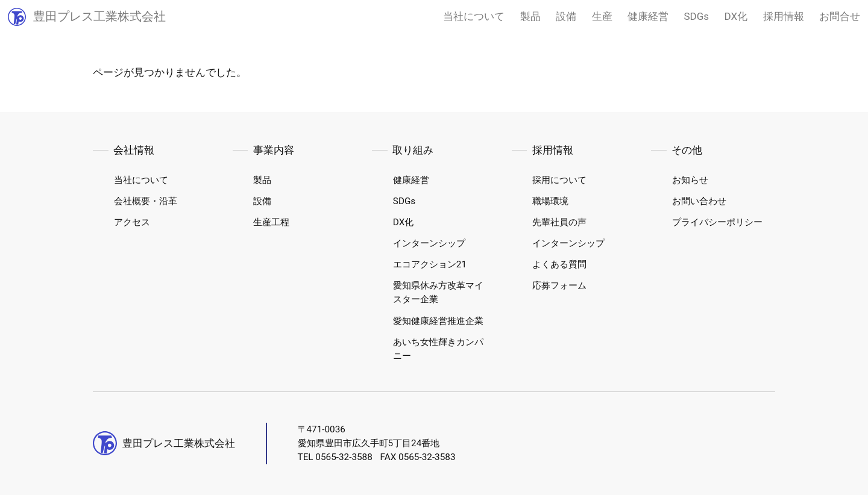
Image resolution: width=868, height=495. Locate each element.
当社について (474, 16)
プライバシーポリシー (717, 222)
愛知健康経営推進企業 (438, 321)
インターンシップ (429, 243)
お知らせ (690, 180)
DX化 (736, 16)
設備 (566, 16)
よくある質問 (559, 264)
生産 (602, 16)
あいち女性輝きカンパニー (438, 349)
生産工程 (271, 222)
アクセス (132, 222)
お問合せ (840, 16)
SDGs (697, 16)
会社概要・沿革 (146, 201)
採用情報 (784, 16)
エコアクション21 (430, 264)
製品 (530, 16)
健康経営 (648, 16)
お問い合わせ (699, 201)
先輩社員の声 (559, 222)
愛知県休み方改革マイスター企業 (438, 292)
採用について (559, 180)
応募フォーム (559, 285)
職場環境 (550, 201)
